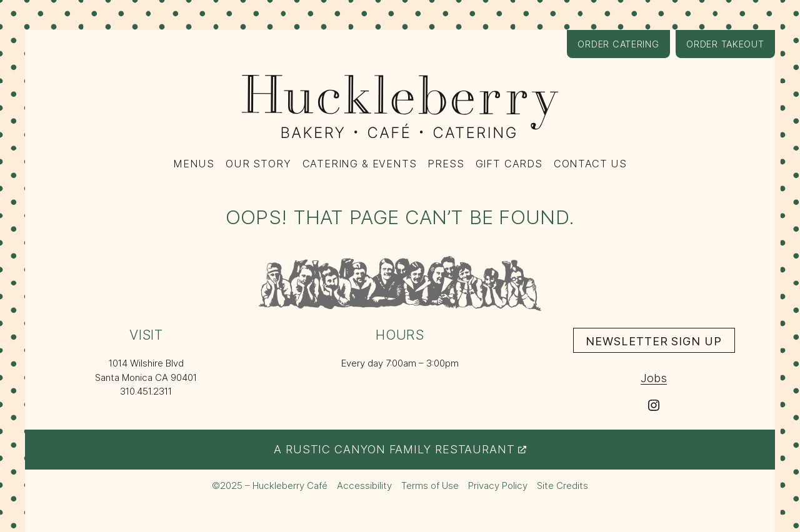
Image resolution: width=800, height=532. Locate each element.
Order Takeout (731, 48)
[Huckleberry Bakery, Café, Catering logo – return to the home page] (400, 106)
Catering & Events (360, 164)
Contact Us (590, 164)
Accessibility (364, 485)
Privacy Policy (498, 485)
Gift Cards (509, 164)
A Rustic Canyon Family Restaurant (400, 449)
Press (446, 164)
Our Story (258, 164)
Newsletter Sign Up (660, 343)
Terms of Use (430, 485)
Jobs (654, 378)
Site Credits (562, 486)
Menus (194, 164)
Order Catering (623, 48)
